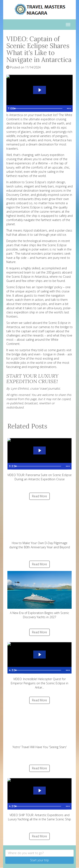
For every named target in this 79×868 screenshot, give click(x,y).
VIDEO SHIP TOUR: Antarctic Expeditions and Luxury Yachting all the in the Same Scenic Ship (39, 798)
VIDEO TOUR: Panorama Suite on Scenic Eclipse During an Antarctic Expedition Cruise (39, 458)
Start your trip (39, 860)
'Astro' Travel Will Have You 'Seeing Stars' (39, 728)
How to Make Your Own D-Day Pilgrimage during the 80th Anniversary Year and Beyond (39, 526)
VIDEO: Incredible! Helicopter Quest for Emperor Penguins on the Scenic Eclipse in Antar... (39, 664)
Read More (39, 496)
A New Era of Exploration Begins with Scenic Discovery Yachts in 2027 (39, 595)
